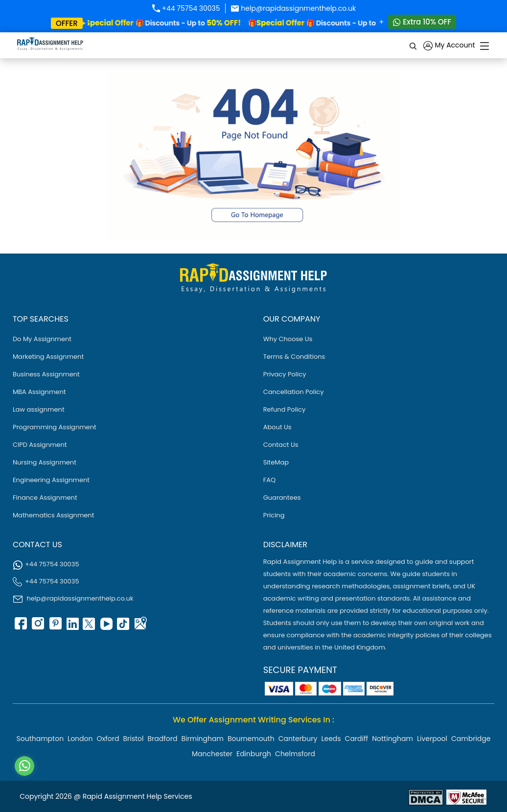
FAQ (270, 480)
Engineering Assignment (51, 480)
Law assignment (39, 409)
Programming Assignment (55, 427)
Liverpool (432, 739)
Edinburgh (254, 754)
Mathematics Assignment (54, 515)
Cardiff (357, 739)
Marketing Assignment (48, 357)
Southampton (40, 739)
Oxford (108, 739)
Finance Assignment (45, 498)
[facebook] (20, 627)
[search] (414, 45)
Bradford (163, 739)
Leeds (331, 739)
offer (67, 23)
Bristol (133, 739)
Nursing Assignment (45, 462)
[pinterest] (54, 627)
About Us (277, 427)
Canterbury (298, 739)
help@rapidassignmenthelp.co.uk (293, 8)
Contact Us (281, 445)
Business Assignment (46, 374)
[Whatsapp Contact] (25, 766)
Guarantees (282, 498)
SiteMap (276, 462)
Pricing (274, 515)
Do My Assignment (42, 339)
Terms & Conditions (294, 357)
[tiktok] (123, 627)
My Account (449, 46)
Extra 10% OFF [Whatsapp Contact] (422, 22)
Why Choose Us (288, 339)
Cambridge (471, 739)
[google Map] (140, 627)
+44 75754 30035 (186, 8)
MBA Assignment (39, 392)
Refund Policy (285, 409)
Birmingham (202, 739)
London (80, 739)
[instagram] (37, 627)
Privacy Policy (285, 374)
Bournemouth (251, 739)
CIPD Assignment (40, 445)
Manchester (212, 754)
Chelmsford (295, 754)
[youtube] (106, 627)
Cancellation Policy (294, 392)
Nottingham (392, 739)
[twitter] (89, 627)
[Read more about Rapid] (426, 797)
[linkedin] (71, 627)
